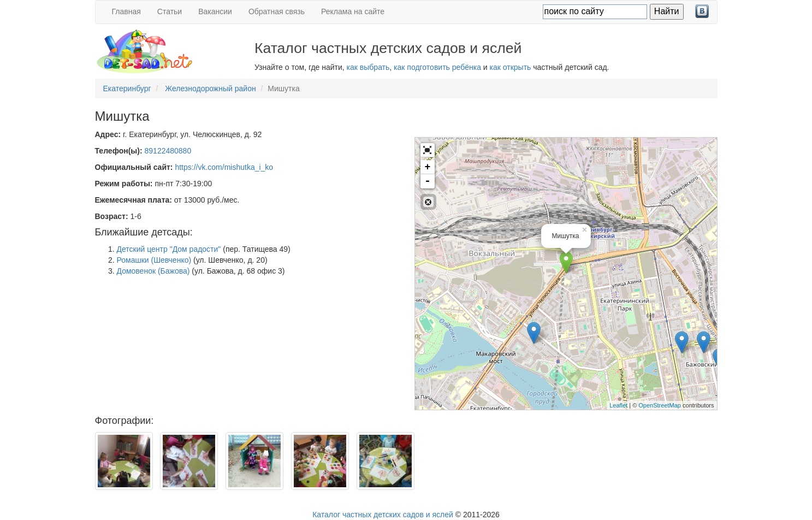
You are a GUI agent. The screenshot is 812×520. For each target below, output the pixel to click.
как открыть (511, 67)
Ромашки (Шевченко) (154, 260)
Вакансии (215, 11)
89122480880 (168, 151)
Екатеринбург (127, 88)
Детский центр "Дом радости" (169, 249)
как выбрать (368, 67)
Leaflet (618, 405)
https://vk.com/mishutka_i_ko (224, 167)
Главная (126, 11)
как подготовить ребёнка (437, 67)
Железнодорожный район (211, 88)
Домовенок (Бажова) (153, 271)
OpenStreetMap (660, 405)
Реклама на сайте (353, 11)
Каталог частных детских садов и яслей (383, 515)
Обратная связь (277, 11)
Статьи (170, 11)
